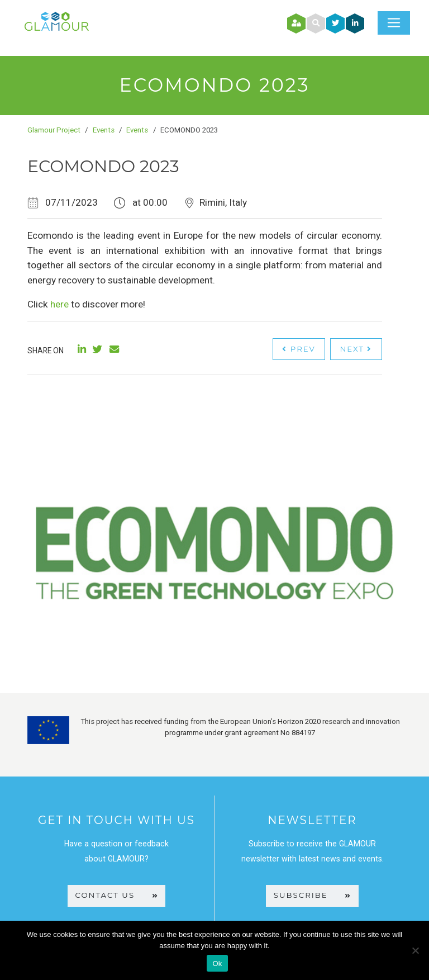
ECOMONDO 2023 (103, 166)
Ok (217, 964)
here (59, 304)
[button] (316, 23)
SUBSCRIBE (312, 895)
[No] (415, 950)
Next (356, 349)
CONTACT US (117, 895)
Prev (299, 349)
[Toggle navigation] (394, 23)
